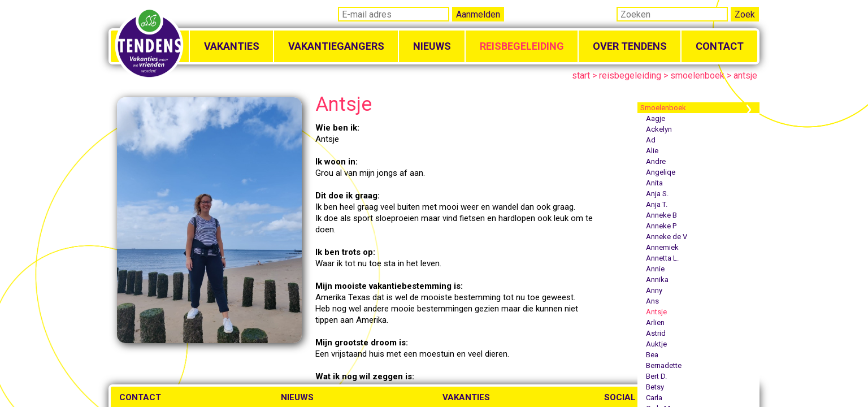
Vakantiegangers (336, 46)
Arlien (655, 322)
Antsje (656, 312)
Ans (652, 301)
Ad (651, 140)
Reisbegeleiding (522, 46)
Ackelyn (659, 129)
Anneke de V (667, 237)
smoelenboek (697, 75)
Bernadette (664, 365)
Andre (656, 161)
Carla (654, 398)
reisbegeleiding (630, 75)
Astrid (656, 333)
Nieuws (432, 46)
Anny (654, 290)
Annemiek (662, 247)
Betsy (655, 387)
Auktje (656, 344)
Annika (657, 280)
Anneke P (661, 226)
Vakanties (232, 46)
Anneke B (661, 215)
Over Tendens (630, 46)
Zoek (745, 14)
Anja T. (657, 204)
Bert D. (656, 376)
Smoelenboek (663, 108)
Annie (655, 269)
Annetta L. (662, 258)
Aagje (656, 118)
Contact (720, 46)
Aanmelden (478, 14)
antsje (745, 75)
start (581, 75)
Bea (652, 355)
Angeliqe (661, 172)
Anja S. (657, 194)
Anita (654, 183)
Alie (652, 151)
